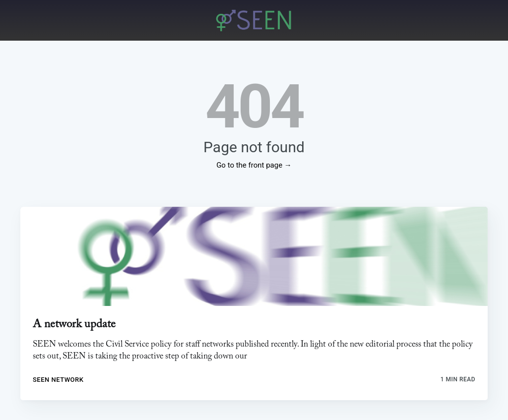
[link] (254, 256)
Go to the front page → (254, 165)
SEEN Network (58, 380)
